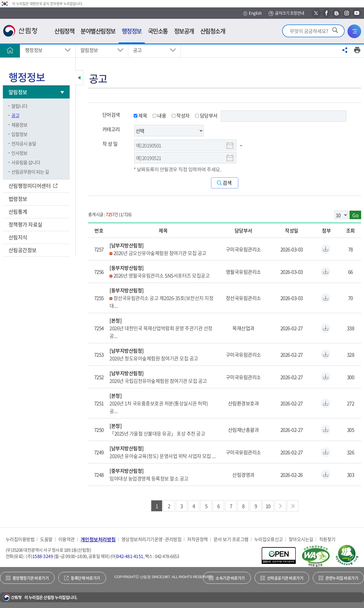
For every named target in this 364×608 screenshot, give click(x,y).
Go (355, 215)
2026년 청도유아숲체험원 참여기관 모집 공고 (154, 358)
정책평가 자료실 (25, 224)
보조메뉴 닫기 (79, 78)
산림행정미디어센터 (30, 186)
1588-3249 (43, 556)
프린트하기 (357, 50)
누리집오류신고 (269, 539)
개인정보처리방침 (98, 539)
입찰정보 (19, 134)
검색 (227, 183)
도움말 (46, 539)
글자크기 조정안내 (286, 13)
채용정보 (19, 125)
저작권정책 (197, 539)
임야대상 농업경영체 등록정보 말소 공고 (149, 478)
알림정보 (89, 50)
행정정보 (34, 50)
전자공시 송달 (24, 143)
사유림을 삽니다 (26, 162)
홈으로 (10, 50)
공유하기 (345, 50)
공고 (137, 50)
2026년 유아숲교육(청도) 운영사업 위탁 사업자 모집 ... (163, 456)
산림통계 (18, 212)
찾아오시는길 (301, 539)
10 (268, 506)
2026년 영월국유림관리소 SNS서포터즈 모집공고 (162, 275)
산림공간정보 (23, 250)
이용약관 (67, 539)
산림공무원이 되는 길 (30, 172)
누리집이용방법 (20, 539)
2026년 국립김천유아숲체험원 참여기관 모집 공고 (158, 381)
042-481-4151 (130, 556)
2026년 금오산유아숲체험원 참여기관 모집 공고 (160, 253)
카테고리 (111, 129)
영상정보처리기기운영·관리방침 (151, 539)
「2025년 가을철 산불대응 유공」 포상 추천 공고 (157, 433)
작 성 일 (110, 144)
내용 (159, 115)
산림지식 (18, 237)
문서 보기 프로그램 (231, 539)
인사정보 (19, 153)
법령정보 (18, 199)
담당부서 (206, 115)
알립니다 (19, 106)
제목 (140, 115)
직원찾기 (327, 539)
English (252, 13)
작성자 (181, 115)
